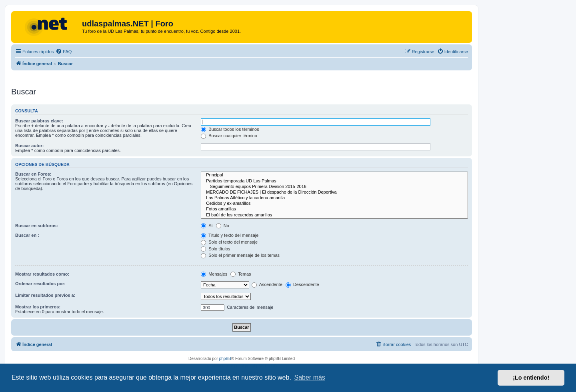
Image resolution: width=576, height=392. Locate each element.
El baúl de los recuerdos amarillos (334, 215)
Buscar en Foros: (33, 174)
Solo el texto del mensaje (229, 242)
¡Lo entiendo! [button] (531, 378)
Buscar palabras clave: (39, 121)
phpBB (225, 359)
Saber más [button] (310, 377)
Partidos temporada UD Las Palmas (334, 181)
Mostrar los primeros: (38, 307)
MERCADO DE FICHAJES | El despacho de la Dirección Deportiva (334, 192)
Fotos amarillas (334, 209)
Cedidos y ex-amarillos (334, 204)
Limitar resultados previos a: (45, 295)
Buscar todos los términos (230, 129)
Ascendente (267, 284)
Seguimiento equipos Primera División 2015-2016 (334, 187)
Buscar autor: (30, 146)
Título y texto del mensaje (230, 235)
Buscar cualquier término (229, 136)
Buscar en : (27, 235)
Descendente (302, 284)
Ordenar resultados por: (40, 284)
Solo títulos (215, 249)
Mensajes (214, 274)
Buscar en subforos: (37, 226)
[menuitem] (64, 52)
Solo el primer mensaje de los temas (240, 255)
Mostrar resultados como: (42, 274)
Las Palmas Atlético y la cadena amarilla (334, 198)
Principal (334, 175)
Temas (241, 274)
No (223, 226)
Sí (207, 226)
